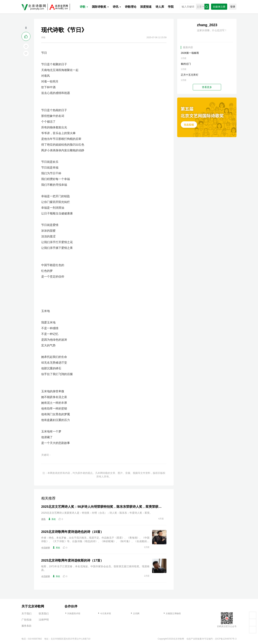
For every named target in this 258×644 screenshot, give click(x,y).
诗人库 (160, 7)
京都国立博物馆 (172, 614)
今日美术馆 (104, 614)
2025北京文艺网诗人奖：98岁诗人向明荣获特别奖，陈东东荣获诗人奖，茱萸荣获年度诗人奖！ (102, 507)
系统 (52, 519)
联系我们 (44, 614)
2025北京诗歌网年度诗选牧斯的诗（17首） (72, 560)
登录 (233, 7)
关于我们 (27, 614)
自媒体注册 (219, 7)
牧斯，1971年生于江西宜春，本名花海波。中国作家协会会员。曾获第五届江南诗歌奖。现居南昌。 (95, 568)
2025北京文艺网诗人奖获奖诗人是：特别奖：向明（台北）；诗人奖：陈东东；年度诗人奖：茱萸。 (97, 513)
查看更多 (207, 87)
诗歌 (84, 7)
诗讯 (117, 7)
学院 (171, 7)
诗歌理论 (131, 7)
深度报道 (146, 7)
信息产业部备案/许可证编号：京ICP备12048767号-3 (212, 639)
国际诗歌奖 (100, 7)
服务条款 (27, 626)
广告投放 (27, 620)
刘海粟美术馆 (72, 614)
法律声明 (44, 620)
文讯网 (135, 614)
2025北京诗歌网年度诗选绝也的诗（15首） (72, 532)
